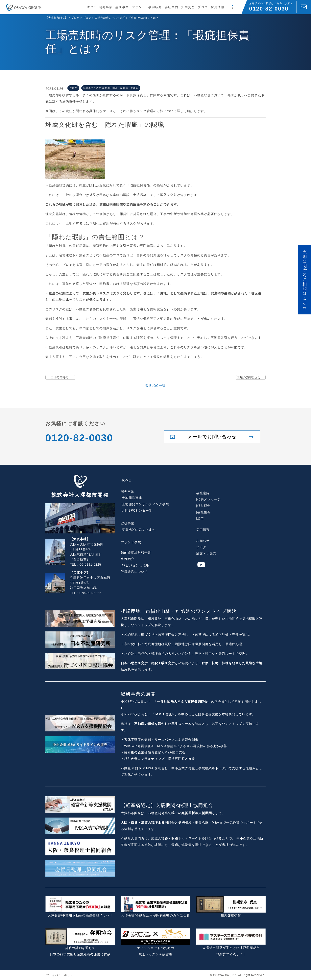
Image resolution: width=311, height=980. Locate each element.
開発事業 (106, 7)
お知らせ (203, 541)
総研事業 (122, 7)
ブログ (203, 7)
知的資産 (188, 7)
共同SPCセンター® (137, 511)
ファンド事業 (131, 542)
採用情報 (218, 7)
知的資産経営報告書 (136, 553)
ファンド (139, 7)
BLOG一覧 (156, 386)
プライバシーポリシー (61, 975)
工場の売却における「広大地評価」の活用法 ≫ (251, 377)
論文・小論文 (206, 554)
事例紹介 (155, 7)
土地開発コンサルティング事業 (145, 504)
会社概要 (204, 512)
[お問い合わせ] (304, 7)
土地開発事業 (132, 498)
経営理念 (204, 506)
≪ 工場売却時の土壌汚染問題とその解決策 (61, 377)
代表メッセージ (209, 500)
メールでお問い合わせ (212, 437)
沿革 (201, 519)
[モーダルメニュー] (232, 7)
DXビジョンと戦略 (135, 565)
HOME (91, 7)
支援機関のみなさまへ (139, 530)
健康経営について (134, 572)
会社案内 (172, 7)
